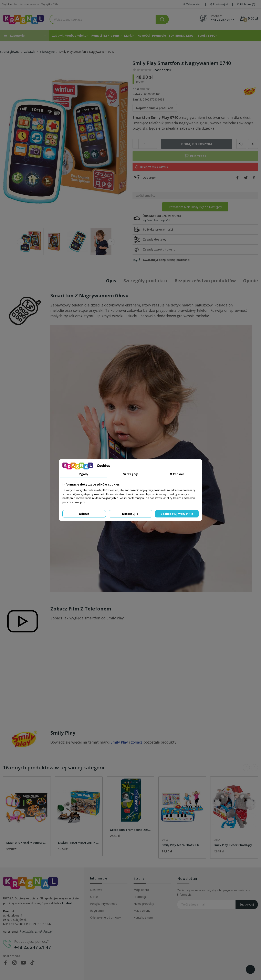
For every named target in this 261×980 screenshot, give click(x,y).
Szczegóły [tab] (130, 474)
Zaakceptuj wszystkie (177, 514)
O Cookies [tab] (177, 474)
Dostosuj (131, 514)
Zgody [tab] (84, 474)
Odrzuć (84, 514)
